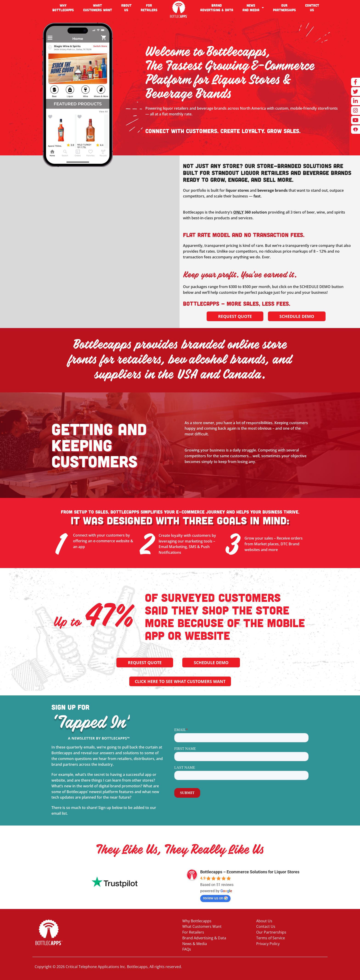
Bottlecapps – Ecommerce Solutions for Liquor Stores (250, 872)
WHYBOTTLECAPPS (63, 8)
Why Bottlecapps (197, 921)
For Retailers (193, 932)
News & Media (195, 944)
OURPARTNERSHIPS (284, 8)
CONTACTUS (312, 8)
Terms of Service (271, 938)
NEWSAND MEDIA (253, 8)
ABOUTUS (126, 8)
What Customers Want (202, 926)
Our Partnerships (271, 932)
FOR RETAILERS (149, 8)
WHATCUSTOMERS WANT (98, 8)
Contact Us (266, 926)
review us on (215, 898)
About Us (264, 921)
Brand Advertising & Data (204, 938)
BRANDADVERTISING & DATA (217, 8)
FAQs (187, 949)
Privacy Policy (268, 944)
